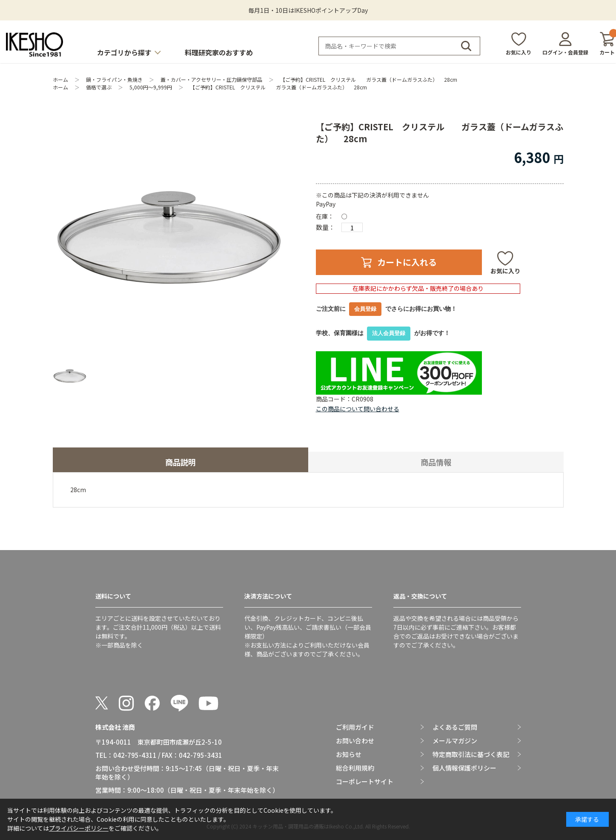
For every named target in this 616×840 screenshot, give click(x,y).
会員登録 (365, 309)
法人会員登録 (389, 333)
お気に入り (519, 52)
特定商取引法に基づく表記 (471, 754)
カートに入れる (407, 262)
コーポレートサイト (365, 782)
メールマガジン (455, 741)
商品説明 (181, 462)
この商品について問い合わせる (358, 409)
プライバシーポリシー (79, 828)
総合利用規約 (355, 768)
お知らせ (349, 754)
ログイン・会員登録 (565, 52)
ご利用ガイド (355, 727)
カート (607, 44)
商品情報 (436, 462)
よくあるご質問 (455, 727)
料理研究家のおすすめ (219, 52)
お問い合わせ (355, 741)
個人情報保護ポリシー (464, 768)
